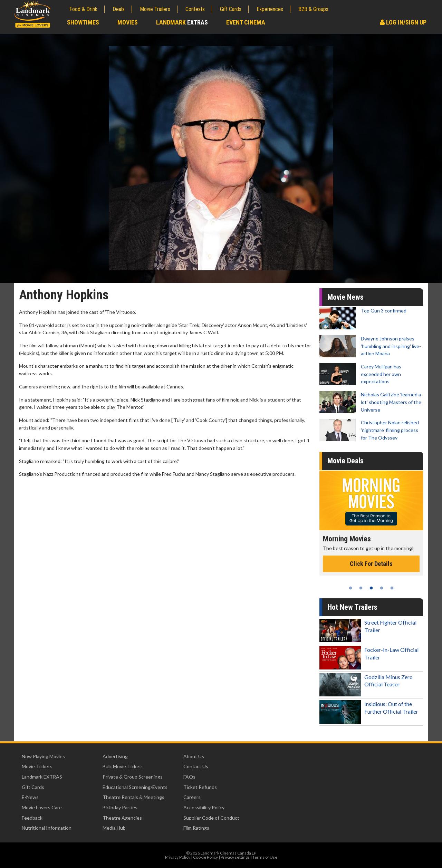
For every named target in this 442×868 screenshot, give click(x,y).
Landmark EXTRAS (42, 777)
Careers (192, 797)
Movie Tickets (37, 766)
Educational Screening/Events (135, 787)
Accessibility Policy (204, 807)
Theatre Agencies (122, 818)
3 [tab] (371, 588)
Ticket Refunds (200, 787)
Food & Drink (83, 9)
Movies (128, 22)
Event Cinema (246, 22)
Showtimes (83, 22)
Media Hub (114, 828)
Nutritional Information (47, 828)
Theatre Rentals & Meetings (133, 797)
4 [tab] (382, 588)
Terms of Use (265, 857)
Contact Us (196, 766)
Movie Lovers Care (42, 807)
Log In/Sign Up (403, 22)
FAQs (189, 777)
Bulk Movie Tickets (123, 766)
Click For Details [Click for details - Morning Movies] (371, 564)
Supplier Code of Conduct (211, 818)
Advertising (115, 756)
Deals (119, 9)
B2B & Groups (313, 9)
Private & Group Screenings (133, 777)
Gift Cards (231, 9)
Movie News (345, 297)
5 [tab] (392, 588)
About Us (194, 756)
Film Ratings (196, 828)
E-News (30, 797)
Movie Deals (345, 461)
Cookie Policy (205, 857)
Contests (195, 9)
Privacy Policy (178, 857)
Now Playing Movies (43, 756)
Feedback (32, 818)
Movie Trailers (155, 9)
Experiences (270, 9)
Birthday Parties (120, 807)
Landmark (182, 22)
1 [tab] (350, 588)
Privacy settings (235, 857)
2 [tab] (361, 588)
